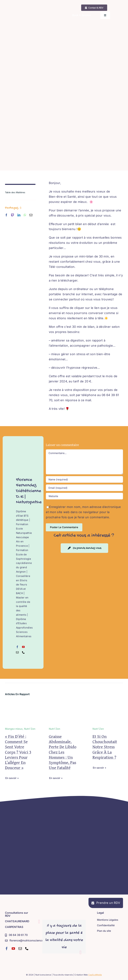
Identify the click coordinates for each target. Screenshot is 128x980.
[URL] (84, 496)
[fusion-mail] (17, 652)
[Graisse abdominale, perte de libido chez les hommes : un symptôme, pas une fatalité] (64, 703)
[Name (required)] (84, 479)
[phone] (27, 949)
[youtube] (13, 949)
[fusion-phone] (23, 652)
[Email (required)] (84, 488)
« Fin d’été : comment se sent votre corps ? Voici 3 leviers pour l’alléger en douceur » (18, 752)
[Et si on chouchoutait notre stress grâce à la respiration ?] (108, 703)
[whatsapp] (25, 215)
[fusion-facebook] (17, 647)
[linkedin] (19, 215)
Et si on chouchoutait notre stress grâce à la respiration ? (105, 747)
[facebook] (6, 215)
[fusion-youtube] (23, 647)
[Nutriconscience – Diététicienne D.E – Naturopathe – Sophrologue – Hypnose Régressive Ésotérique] (28, 7)
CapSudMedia (95, 975)
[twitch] (13, 215)
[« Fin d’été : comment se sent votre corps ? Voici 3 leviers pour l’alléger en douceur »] (20, 703)
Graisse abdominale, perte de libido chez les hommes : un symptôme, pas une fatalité (63, 752)
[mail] (31, 215)
